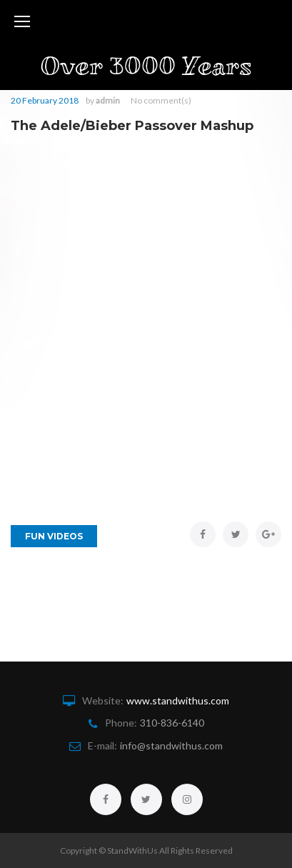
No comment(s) (161, 100)
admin (108, 100)
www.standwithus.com (178, 700)
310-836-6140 (172, 723)
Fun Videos (54, 536)
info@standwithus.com (171, 745)
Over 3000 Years (146, 66)
